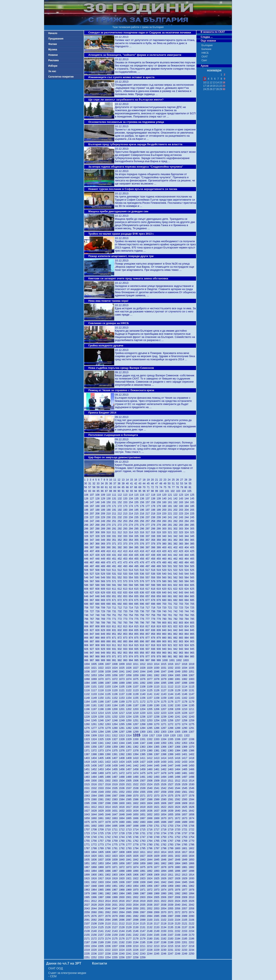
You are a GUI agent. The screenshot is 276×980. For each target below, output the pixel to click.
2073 (185, 912)
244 (187, 517)
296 (143, 529)
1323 (88, 739)
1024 (116, 668)
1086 (102, 683)
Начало (53, 33)
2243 (143, 954)
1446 (164, 766)
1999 (116, 897)
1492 (150, 777)
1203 (136, 709)
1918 (108, 878)
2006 (164, 897)
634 (132, 593)
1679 (116, 822)
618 (154, 589)
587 (93, 585)
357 (148, 540)
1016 (171, 664)
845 (192, 630)
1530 (192, 784)
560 (165, 578)
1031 (164, 668)
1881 (185, 867)
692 (120, 604)
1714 (136, 830)
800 (165, 623)
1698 (136, 826)
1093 (150, 683)
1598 (108, 803)
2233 (185, 950)
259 (159, 521)
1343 (116, 743)
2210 (136, 946)
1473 (129, 773)
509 (104, 570)
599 (159, 585)
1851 (88, 863)
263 (182, 521)
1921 (129, 878)
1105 (122, 687)
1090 (129, 683)
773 (126, 619)
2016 (122, 901)
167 (93, 506)
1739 (88, 837)
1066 (185, 675)
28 (186, 480)
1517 (102, 784)
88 (111, 491)
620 (165, 589)
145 (192, 499)
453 (126, 559)
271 (115, 525)
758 (154, 615)
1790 (108, 848)
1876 (150, 867)
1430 (164, 762)
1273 (178, 724)
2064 (122, 912)
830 (109, 630)
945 (192, 649)
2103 (171, 920)
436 (143, 555)
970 (109, 657)
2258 (136, 957)
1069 (94, 679)
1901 (102, 875)
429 (104, 555)
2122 (192, 924)
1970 (136, 890)
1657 (185, 815)
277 (148, 525)
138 (154, 499)
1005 (94, 664)
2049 (129, 909)
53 (182, 484)
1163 (192, 698)
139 (159, 499)
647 (93, 596)
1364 (150, 747)
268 (98, 525)
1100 (88, 687)
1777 (129, 845)
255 (137, 521)
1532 (94, 788)
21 (157, 480)
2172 (94, 939)
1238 (157, 717)
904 (187, 641)
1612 (94, 807)
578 (154, 581)
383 (182, 544)
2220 (94, 950)
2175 (116, 939)
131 (115, 499)
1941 (157, 882)
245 (192, 517)
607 (93, 589)
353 (126, 540)
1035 (192, 668)
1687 (171, 822)
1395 (143, 754)
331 (115, 536)
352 (120, 540)
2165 (157, 935)
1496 (178, 777)
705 (192, 604)
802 (176, 623)
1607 (171, 803)
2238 (108, 954)
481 (171, 563)
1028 (143, 668)
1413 (157, 758)
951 (115, 653)
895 (137, 641)
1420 (94, 762)
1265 (122, 724)
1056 (116, 675)
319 (159, 532)
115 (137, 495)
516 (143, 570)
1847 (171, 860)
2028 (94, 905)
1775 (116, 845)
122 (176, 495)
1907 (143, 875)
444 (187, 555)
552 (120, 578)
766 (87, 619)
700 (165, 604)
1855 (116, 863)
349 (104, 540)
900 (165, 641)
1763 (143, 841)
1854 (108, 863)
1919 (116, 878)
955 (137, 653)
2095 (116, 920)
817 (148, 626)
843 (182, 630)
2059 (88, 912)
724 (187, 608)
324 (187, 532)
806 (87, 626)
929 (104, 649)
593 (126, 585)
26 (178, 480)
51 (174, 484)
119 (159, 495)
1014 (157, 664)
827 (93, 630)
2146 (136, 931)
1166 (102, 702)
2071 (171, 912)
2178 (136, 939)
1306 (185, 732)
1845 (157, 860)
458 (154, 559)
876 (143, 638)
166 (87, 506)
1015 (164, 664)
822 (176, 626)
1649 (129, 815)
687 (93, 604)
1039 (108, 672)
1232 (116, 717)
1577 (185, 796)
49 (166, 484)
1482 (192, 773)
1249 (122, 720)
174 (132, 506)
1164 (88, 702)
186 (87, 510)
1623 (171, 807)
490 (109, 566)
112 (120, 495)
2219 (88, 950)
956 (143, 653)
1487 (116, 777)
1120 (116, 690)
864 (187, 634)
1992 (178, 893)
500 (165, 566)
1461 (157, 769)
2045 (102, 909)
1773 (102, 845)
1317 (153, 736)
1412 (150, 758)
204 (187, 510)
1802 (192, 848)
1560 (178, 792)
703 (182, 604)
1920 (122, 878)
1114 (185, 687)
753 (126, 615)
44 (145, 484)
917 (148, 645)
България (207, 45)
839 (159, 630)
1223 (164, 713)
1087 (108, 683)
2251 (88, 957)
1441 (129, 766)
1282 (129, 728)
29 (190, 480)
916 (143, 645)
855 (137, 634)
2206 (108, 946)
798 (154, 623)
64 (120, 487)
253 (126, 521)
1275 (192, 724)
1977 (185, 890)
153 (126, 502)
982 (176, 657)
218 (154, 514)
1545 (185, 788)
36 (111, 484)
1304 (171, 732)
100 (162, 491)
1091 (136, 683)
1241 (178, 717)
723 (182, 608)
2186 (192, 939)
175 (137, 506)
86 (103, 491)
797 (148, 623)
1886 (108, 871)
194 (132, 510)
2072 (178, 912)
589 (104, 585)
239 (159, 517)
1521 (129, 784)
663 (182, 596)
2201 (185, 942)
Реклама (53, 60)
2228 (150, 950)
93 (132, 491)
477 (148, 563)
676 (143, 600)
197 (148, 510)
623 (182, 589)
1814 (164, 852)
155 (137, 502)
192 (120, 510)
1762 (136, 841)
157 (148, 502)
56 (86, 487)
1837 (102, 860)
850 (109, 634)
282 (176, 525)
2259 (143, 957)
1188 (143, 705)
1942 (164, 882)
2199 (171, 942)
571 (115, 581)
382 (176, 544)
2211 (143, 946)
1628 (94, 811)
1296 (116, 732)
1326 (108, 739)
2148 (150, 931)
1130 (185, 690)
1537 (129, 788)
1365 (157, 747)
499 (159, 566)
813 (126, 626)
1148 (88, 698)
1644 (94, 815)
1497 (185, 777)
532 (120, 574)
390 (109, 547)
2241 (129, 954)
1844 (150, 860)
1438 (108, 766)
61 (107, 487)
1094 (157, 683)
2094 (108, 920)
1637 (157, 811)
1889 (129, 871)
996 (143, 660)
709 (104, 608)
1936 (122, 882)
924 (187, 645)
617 (148, 589)
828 (98, 630)
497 (148, 566)
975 (137, 657)
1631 (116, 811)
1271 (164, 724)
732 (120, 611)
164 (187, 502)
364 (187, 540)
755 (137, 615)
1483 (88, 777)
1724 (94, 833)
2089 (185, 916)
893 (126, 641)
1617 (129, 807)
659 (159, 596)
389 (104, 547)
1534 (108, 788)
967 (93, 657)
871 (115, 638)
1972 (150, 890)
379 (159, 544)
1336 (178, 739)
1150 (102, 698)
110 (109, 495)
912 (120, 645)
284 (187, 525)
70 (145, 487)
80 (186, 487)
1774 (108, 845)
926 (87, 649)
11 (115, 480)
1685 (157, 822)
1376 (122, 751)
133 (126, 499)
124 (187, 495)
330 (109, 536)
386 (87, 547)
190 (109, 510)
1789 (102, 848)
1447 (171, 766)
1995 (88, 897)
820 (165, 626)
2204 (94, 946)
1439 (116, 766)
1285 (150, 728)
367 (93, 544)
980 (165, 657)
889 (104, 641)
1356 (94, 747)
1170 (129, 702)
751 (115, 615)
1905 (129, 875)
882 (176, 638)
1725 (102, 833)
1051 (192, 672)
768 (98, 619)
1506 (136, 781)
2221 (102, 950)
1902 (108, 875)
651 (115, 596)
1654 (164, 815)
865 (192, 634)
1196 (88, 709)
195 (137, 510)
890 (109, 641)
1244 (88, 720)
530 (109, 574)
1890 (136, 871)
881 (171, 638)
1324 (94, 739)
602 (176, 585)
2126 (108, 927)
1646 (108, 815)
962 (176, 653)
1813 (157, 852)
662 (176, 596)
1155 (136, 698)
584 (187, 581)
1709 (102, 830)
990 (109, 660)
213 (126, 514)
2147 (143, 931)
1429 (157, 762)
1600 (122, 803)
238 (154, 517)
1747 (143, 837)
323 (182, 532)
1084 (88, 683)
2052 (150, 909)
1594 (192, 799)
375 (137, 544)
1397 (157, 754)
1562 (192, 792)
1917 (102, 878)
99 (157, 491)
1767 (171, 841)
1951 (116, 886)
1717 (157, 830)
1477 (157, 773)
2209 (129, 946)
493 (126, 566)
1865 (185, 863)
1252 (143, 720)
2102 (164, 920)
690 (109, 604)
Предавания (56, 39)
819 (159, 626)
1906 (136, 875)
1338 (192, 739)
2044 (94, 909)
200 (165, 510)
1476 (150, 773)
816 (143, 626)
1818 (192, 852)
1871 (116, 867)
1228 (88, 717)
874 (132, 638)
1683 (143, 822)
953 (126, 653)
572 (120, 581)
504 (187, 566)
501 (171, 566)
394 (132, 547)
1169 (122, 702)
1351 (171, 743)
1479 (171, 773)
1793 (129, 848)
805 (192, 623)
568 (98, 581)
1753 (185, 837)
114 (132, 495)
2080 (122, 916)
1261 (94, 724)
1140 (143, 694)
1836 (94, 860)
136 (143, 499)
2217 (185, 946)
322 (176, 532)
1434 (192, 762)
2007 (171, 897)
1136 (116, 694)
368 (98, 544)
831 (115, 630)
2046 (108, 909)
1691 (88, 826)
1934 (108, 882)
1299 (136, 732)
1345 (129, 743)
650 (109, 596)
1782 (164, 845)
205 (192, 510)
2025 (185, 901)
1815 (171, 852)
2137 (185, 927)
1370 (192, 747)
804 (187, 623)
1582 (108, 799)
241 (171, 517)
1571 (143, 796)
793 (126, 623)
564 (187, 578)
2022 (164, 901)
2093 (102, 920)
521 (171, 570)
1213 (94, 713)
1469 (102, 773)
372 (120, 544)
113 (126, 495)
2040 (178, 905)
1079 (164, 679)
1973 (157, 890)
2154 (192, 931)
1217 (122, 713)
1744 (122, 837)
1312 (116, 736)
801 (171, 623)
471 (115, 563)
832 (120, 630)
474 (132, 563)
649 (104, 596)
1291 (192, 728)
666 (87, 600)
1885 (102, 871)
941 (171, 649)
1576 (178, 796)
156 (143, 502)
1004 (88, 664)
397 (148, 547)
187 (93, 510)
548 (98, 578)
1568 (122, 796)
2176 (122, 939)
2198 (164, 942)
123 (182, 495)
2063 (116, 912)
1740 (94, 837)
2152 (178, 931)
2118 (164, 924)
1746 (136, 837)
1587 (143, 799)
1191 (164, 705)
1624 (178, 807)
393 (126, 547)
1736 (178, 833)
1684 (150, 822)
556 (143, 578)
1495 (171, 777)
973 (126, 657)
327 (93, 536)
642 (176, 593)
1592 (178, 799)
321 (171, 532)
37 (115, 484)
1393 (129, 754)
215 (137, 514)
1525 (157, 784)
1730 (136, 833)
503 (182, 566)
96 (145, 491)
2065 (129, 912)
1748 (150, 837)
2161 (129, 935)
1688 (178, 822)
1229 (94, 717)
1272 (171, 724)
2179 (143, 939)
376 (143, 544)
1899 (88, 875)
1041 (122, 672)
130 (109, 499)
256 (143, 521)
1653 (157, 815)
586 (87, 585)
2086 (164, 916)
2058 (192, 909)
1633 (129, 811)
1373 (102, 751)
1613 (102, 807)
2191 (116, 942)
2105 (185, 920)
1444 (150, 766)
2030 (108, 905)
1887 (116, 871)
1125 (150, 690)
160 (165, 502)
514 (132, 570)
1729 (129, 833)
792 (120, 623)
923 (182, 645)
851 (115, 634)
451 (115, 559)
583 (182, 581)
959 (159, 653)
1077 (150, 679)
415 (137, 551)
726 (87, 611)
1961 (185, 886)
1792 (122, 848)
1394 (136, 754)
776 (143, 619)
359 (159, 540)
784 (187, 619)
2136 (178, 927)
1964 (94, 890)
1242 (185, 717)
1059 (136, 675)
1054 (102, 675)
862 (176, 634)
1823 (116, 856)
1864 (178, 863)
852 (120, 634)
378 (154, 544)
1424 (122, 762)
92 (128, 491)
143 (182, 499)
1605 (157, 803)
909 (104, 645)
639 (159, 593)
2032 (122, 905)
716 (143, 608)
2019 (143, 901)
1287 (164, 728)
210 (109, 514)
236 (143, 517)
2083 (143, 916)
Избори (53, 66)
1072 (116, 679)
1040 (116, 672)
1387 (88, 754)
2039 (171, 905)
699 (159, 604)
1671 (171, 818)
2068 (150, 912)
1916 (94, 878)
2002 (136, 897)
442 (176, 555)
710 (109, 608)
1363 (143, 747)
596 (143, 585)
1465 (185, 769)
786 (87, 623)
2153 (185, 931)
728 (98, 611)
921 (171, 645)
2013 (102, 901)
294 (132, 529)
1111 (164, 687)
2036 (150, 905)
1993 (185, 893)
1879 (171, 867)
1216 (116, 713)
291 (115, 529)
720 (165, 608)
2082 (136, 916)
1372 (94, 751)
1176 (171, 702)
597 (148, 585)
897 (148, 641)
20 (153, 480)
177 (148, 506)
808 (98, 626)
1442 (136, 766)
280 (165, 525)
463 (182, 559)
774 (132, 619)
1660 (94, 818)
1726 (108, 833)
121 (171, 495)
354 (132, 540)
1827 (143, 856)
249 (104, 521)
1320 (174, 736)
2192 (122, 942)
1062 (157, 675)
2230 (164, 950)
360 (165, 540)
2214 (164, 946)
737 (148, 611)
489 (104, 566)
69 (141, 487)
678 (154, 600)
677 (148, 600)
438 (154, 555)
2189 (102, 942)
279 (159, 525)
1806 (108, 852)
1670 (164, 818)
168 (98, 506)
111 (115, 495)
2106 (192, 920)
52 (178, 484)
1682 (136, 822)
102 (173, 491)
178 (154, 506)
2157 (102, 935)
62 (111, 487)
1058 (129, 675)
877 (148, 638)
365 (192, 540)
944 (187, 649)
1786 (192, 845)
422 (176, 551)
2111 (116, 924)
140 (165, 499)
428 (98, 555)
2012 (94, 901)
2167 (171, 935)
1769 (185, 841)
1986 (136, 893)
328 (98, 536)
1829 (157, 856)
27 (182, 480)
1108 (143, 687)
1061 (150, 675)
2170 (192, 935)
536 (143, 574)
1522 (136, 784)
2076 (94, 916)
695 (137, 604)
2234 (192, 950)
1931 (88, 882)
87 (107, 491)
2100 (150, 920)
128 (98, 499)
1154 (129, 698)
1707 (88, 830)
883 (182, 638)
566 (87, 581)
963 (182, 653)
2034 (136, 905)
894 (132, 641)
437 (148, 555)
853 (126, 634)
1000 (166, 660)
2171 (88, 939)
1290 (185, 728)
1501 (102, 781)
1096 (171, 683)
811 (115, 626)
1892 (150, 871)
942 (176, 649)
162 (176, 502)
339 (159, 536)
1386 (192, 751)
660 (165, 596)
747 (93, 615)
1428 (150, 762)
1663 (116, 818)
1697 (129, 826)
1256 (171, 720)
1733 (157, 833)
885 (192, 638)
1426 (136, 762)
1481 (185, 773)
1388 (94, 754)
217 (148, 514)
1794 (136, 848)
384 (187, 544)
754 (132, 615)
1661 (102, 818)
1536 (122, 788)
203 (182, 510)
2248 (178, 954)
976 (143, 657)
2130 (136, 927)
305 (192, 529)
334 (132, 536)
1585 (129, 799)
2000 (122, 897)
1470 (108, 773)
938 (154, 649)
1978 (192, 890)
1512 (178, 781)
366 (87, 544)
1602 (136, 803)
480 (165, 563)
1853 (102, 863)
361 (171, 540)
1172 (143, 702)
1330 (136, 739)
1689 (185, 822)
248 (98, 521)
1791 (116, 848)
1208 (171, 709)
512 (120, 570)
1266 (129, 724)
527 (93, 574)
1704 (178, 826)
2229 (157, 950)
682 (176, 600)
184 (187, 506)
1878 (164, 867)
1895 (171, 871)
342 (176, 536)
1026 (129, 668)
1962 (192, 886)
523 (182, 570)
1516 (94, 784)
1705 (185, 826)
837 (148, 630)
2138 (192, 927)
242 (176, 517)
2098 (136, 920)
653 (126, 596)
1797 (157, 848)
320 (165, 532)
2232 (178, 950)
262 (176, 521)
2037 (157, 905)
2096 (122, 920)
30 (86, 484)
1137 (122, 694)
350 (109, 540)
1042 (129, 672)
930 (109, 649)
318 (154, 532)
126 (87, 499)
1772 (94, 845)
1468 (94, 773)
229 (104, 517)
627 (93, 593)
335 (137, 536)
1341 (102, 743)
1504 (122, 781)
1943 (171, 882)
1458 (136, 769)
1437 (102, 766)
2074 (192, 912)
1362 (136, 747)
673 (126, 600)
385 (192, 544)
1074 (129, 679)
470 (109, 563)
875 (137, 638)
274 (132, 525)
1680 (122, 822)
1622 (164, 807)
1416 (178, 758)
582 (176, 581)
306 (87, 532)
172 (120, 506)
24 (170, 480)
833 (126, 630)
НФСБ (205, 53)
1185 (122, 705)
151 (115, 502)
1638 (164, 811)
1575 (171, 796)
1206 (157, 709)
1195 (192, 705)
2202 (192, 942)
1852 (94, 863)
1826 (136, 856)
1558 (164, 792)
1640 (178, 811)
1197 (94, 709)
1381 (157, 751)
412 (120, 551)
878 (154, 638)
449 (104, 559)
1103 (108, 687)
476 (143, 563)
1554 (136, 792)
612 (120, 589)
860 (165, 634)
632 (120, 593)
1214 (102, 713)
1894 (164, 871)
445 (192, 555)
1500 (94, 781)
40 (128, 484)
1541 (157, 788)
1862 (164, 863)
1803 (88, 852)
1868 (94, 867)
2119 (171, 924)
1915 (88, 878)
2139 (88, 931)
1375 (116, 751)
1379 (143, 751)
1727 (116, 833)
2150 (164, 931)
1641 (185, 811)
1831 (171, 856)
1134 (102, 694)
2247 (171, 954)
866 (87, 638)
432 (120, 555)
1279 (108, 728)
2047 (116, 909)
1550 (108, 792)
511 (115, 570)
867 (93, 638)
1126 (157, 690)
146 (87, 502)
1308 (88, 736)
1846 (164, 860)
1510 (164, 781)
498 (154, 566)
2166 (164, 935)
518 (154, 570)
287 (93, 529)
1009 (122, 664)
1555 (143, 792)
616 (143, 589)
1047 (164, 672)
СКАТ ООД (56, 968)
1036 (88, 672)
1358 (108, 747)
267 (93, 525)
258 (154, 521)
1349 (157, 743)
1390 (108, 754)
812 (120, 626)
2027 (88, 905)
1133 (94, 694)
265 (192, 521)
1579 (88, 799)
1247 (108, 720)
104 (184, 491)
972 (120, 657)
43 (141, 484)
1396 (150, 754)
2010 (192, 897)
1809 (129, 852)
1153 (122, 698)
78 (178, 487)
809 (104, 626)
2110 (108, 924)
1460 (150, 769)
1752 (178, 837)
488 (98, 566)
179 (159, 506)
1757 (102, 841)
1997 (102, 897)
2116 (150, 924)
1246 (102, 720)
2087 (171, 916)
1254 (157, 720)
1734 (164, 833)
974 (132, 657)
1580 (94, 799)
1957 (157, 886)
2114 (136, 924)
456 (143, 559)
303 (182, 529)
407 (93, 551)
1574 (164, 796)
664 (187, 596)
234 (132, 517)
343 (182, 536)
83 (90, 491)
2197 (157, 942)
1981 (102, 893)
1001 (173, 660)
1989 (157, 893)
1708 (94, 830)
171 (115, 506)
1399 (171, 754)
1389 (102, 754)
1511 (171, 781)
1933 (102, 882)
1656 (178, 815)
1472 (122, 773)
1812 (150, 852)
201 (171, 510)
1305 (178, 732)
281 (171, 525)
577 (148, 581)
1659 (88, 818)
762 (176, 615)
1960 (178, 886)
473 (126, 563)
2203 (88, 946)
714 (132, 608)
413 (126, 551)
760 (165, 615)
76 (170, 487)
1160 (171, 698)
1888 (122, 871)
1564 (94, 796)
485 (192, 563)
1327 (116, 739)
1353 (185, 743)
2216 (178, 946)
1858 (136, 863)
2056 (178, 909)
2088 (178, 916)
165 (192, 502)
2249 (185, 954)
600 (165, 585)
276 (143, 525)
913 (126, 645)
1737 (185, 833)
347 (93, 540)
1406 (108, 758)
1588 (150, 799)
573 (126, 581)
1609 (185, 803)
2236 (94, 954)
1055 (108, 675)
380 (165, 544)
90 (120, 491)
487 (93, 566)
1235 (136, 717)
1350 (164, 743)
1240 (171, 717)
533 (126, 574)
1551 (116, 792)
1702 (164, 826)
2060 (94, 912)
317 (148, 532)
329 (104, 536)
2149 (157, 931)
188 (98, 510)
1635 (143, 811)
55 (190, 484)
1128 (171, 690)
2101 (157, 920)
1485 (102, 777)
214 (132, 514)
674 (132, 600)
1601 (129, 803)
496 (143, 566)
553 (126, 578)
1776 (122, 845)
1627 (88, 811)
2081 (129, 916)
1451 (88, 769)
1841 (129, 860)
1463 (171, 769)
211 (115, 514)
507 (93, 570)
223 (182, 514)
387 (93, 547)
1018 (185, 664)
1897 (185, 871)
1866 (192, 863)
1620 (150, 807)
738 (154, 611)
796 (143, 623)
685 (192, 600)
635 (137, 593)
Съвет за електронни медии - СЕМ (67, 975)
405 (192, 547)
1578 (192, 796)
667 (93, 600)
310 (109, 532)
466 (87, 563)
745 (192, 611)
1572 (150, 796)
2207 (116, 946)
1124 (143, 690)
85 (99, 491)
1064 (171, 675)
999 (159, 660)
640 (165, 593)
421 (171, 551)
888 (98, 641)
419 (159, 551)
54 (186, 484)
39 (124, 484)
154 (132, 502)
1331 (143, 739)
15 (132, 480)
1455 (116, 769)
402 (176, 547)
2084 (150, 916)
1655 (171, 815)
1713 (129, 830)
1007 (108, 664)
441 (171, 555)
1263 (108, 724)
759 (159, 615)
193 (126, 510)
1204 (143, 709)
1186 (129, 705)
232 (120, 517)
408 (98, 551)
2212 (150, 946)
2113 (129, 924)
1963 (88, 890)
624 (187, 589)
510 (109, 570)
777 (148, 619)
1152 (116, 698)
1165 (94, 702)
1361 (129, 747)
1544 (178, 788)
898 (154, 641)
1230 (102, 717)
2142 (108, 931)
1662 (108, 818)
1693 (102, 826)
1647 (116, 815)
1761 (129, 841)
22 (161, 480)
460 (165, 559)
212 (120, 514)
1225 (178, 713)
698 (154, 604)
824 (187, 626)
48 (161, 484)
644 (187, 593)
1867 (88, 867)
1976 (178, 890)
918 (154, 645)
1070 (102, 679)
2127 (116, 927)
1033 (178, 668)
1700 (150, 826)
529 (104, 574)
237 (148, 517)
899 (159, 641)
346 (87, 540)
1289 (178, 728)
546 (87, 578)
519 (159, 570)
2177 (129, 939)
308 (98, 532)
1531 (88, 788)
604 (187, 585)
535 (137, 574)
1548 (94, 792)
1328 (122, 739)
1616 (122, 807)
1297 (122, 732)
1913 (185, 875)
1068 (88, 679)
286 (87, 529)
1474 (136, 773)
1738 (192, 833)
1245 (94, 720)
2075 (88, 916)
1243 (192, 717)
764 (187, 615)
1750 (164, 837)
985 (192, 657)
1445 (157, 766)
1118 (102, 690)
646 (87, 596)
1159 (164, 698)
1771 (88, 845)
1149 (94, 698)
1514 (192, 781)
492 (120, 566)
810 (109, 626)
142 (176, 499)
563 (182, 578)
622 (176, 589)
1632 (122, 811)
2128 (122, 927)
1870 (108, 867)
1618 (136, 807)
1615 (116, 807)
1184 (116, 705)
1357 (102, 747)
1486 (108, 777)
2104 (178, 920)
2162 (136, 935)
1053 (94, 675)
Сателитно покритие (61, 77)
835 (137, 630)
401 (171, 547)
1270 (157, 724)
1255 (164, 720)
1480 (178, 773)
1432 (178, 762)
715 (137, 608)
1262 (102, 724)
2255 (116, 957)
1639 (171, 811)
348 (98, 540)
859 (159, 634)
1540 (150, 788)
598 (154, 585)
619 (159, 589)
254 (132, 521)
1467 (88, 773)
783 (182, 619)
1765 (157, 841)
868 (98, 638)
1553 (129, 792)
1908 (150, 875)
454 (132, 559)
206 (87, 514)
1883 (88, 871)
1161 (178, 698)
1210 (185, 709)
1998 (108, 897)
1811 (143, 852)
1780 (150, 845)
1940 (150, 882)
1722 (192, 830)
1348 (150, 743)
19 (149, 480)
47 (157, 484)
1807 (116, 852)
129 (104, 499)
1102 (102, 687)
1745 (129, 837)
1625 (185, 807)
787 (93, 623)
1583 (116, 799)
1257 (178, 720)
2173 (102, 939)
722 (176, 608)
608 (98, 589)
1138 (129, 694)
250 (109, 521)
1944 (178, 882)
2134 (164, 927)
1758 (108, 841)
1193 (178, 705)
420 (165, 551)
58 (95, 487)
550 (109, 578)
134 (132, 499)
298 (154, 529)
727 (93, 611)
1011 (136, 664)
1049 (178, 672)
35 (107, 484)
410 (109, 551)
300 (165, 529)
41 (132, 484)
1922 (136, 878)
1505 (129, 781)
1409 (129, 758)
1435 (88, 766)
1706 (192, 826)
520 (165, 570)
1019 (192, 664)
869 (104, 638)
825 (192, 626)
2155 (88, 935)
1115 (192, 687)
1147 (192, 694)
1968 (122, 890)
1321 (180, 736)
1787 (88, 848)
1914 (192, 875)
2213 (157, 946)
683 (182, 600)
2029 (102, 905)
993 (126, 660)
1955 (143, 886)
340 (165, 536)
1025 (122, 668)
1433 (185, 762)
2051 (143, 909)
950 (109, 653)
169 (104, 506)
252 (120, 521)
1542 (164, 788)
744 (187, 611)
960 (165, 653)
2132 (150, 927)
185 (192, 506)
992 (120, 660)
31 (90, 484)
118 (154, 495)
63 (115, 487)
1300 (143, 732)
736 (143, 611)
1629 (102, 811)
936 (143, 649)
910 (109, 645)
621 (171, 589)
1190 (157, 705)
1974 (164, 890)
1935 (116, 882)
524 (187, 570)
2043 (88, 909)
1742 (108, 837)
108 (98, 495)
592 (120, 585)
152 (120, 502)
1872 (122, 867)
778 (154, 619)
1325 (102, 739)
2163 (143, 935)
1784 (178, 845)
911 (115, 645)
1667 (143, 818)
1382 (164, 751)
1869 (102, 867)
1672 (178, 818)
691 (115, 604)
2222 (108, 950)
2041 (185, 905)
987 (93, 660)
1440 (122, 766)
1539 (143, 788)
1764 (150, 841)
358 (154, 540)
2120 (178, 924)
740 (165, 611)
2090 (192, 916)
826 (87, 630)
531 (115, 574)
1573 (157, 796)
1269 (150, 724)
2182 (164, 939)
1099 (192, 683)
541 (171, 574)
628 (98, 593)
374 (132, 544)
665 (192, 596)
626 (87, 593)
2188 (94, 942)
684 (187, 600)
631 (115, 593)
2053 (157, 909)
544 (187, 574)
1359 (116, 747)
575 (137, 581)
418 (154, 551)
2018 (136, 901)
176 (143, 506)
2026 (192, 901)
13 (124, 480)
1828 (150, 856)
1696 (122, 826)
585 (192, 581)
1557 (157, 792)
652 (120, 596)
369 (104, 544)
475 (137, 563)
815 (137, 626)
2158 (108, 935)
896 (143, 641)
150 (109, 502)
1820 (94, 856)
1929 (185, 878)
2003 (143, 897)
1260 (88, 724)
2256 (122, 957)
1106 (129, 687)
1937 (129, 882)
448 (98, 559)
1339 (88, 743)
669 (104, 600)
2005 (157, 897)
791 (115, 623)
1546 (192, 788)
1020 (88, 668)
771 (115, 619)
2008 (178, 897)
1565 (102, 796)
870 (109, 638)
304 (187, 529)
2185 (185, 939)
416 (143, 551)
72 (153, 487)
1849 (185, 860)
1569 (129, 796)
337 (148, 536)
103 (179, 491)
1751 (171, 837)
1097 (178, 683)
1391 (116, 754)
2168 (178, 935)
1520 (122, 784)
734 (132, 611)
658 (154, 596)
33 (99, 484)
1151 (108, 698)
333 (126, 536)
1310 (102, 736)
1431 (171, 762)
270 (109, 525)
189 (104, 510)
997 (148, 660)
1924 (150, 878)
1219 (136, 713)
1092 (143, 683)
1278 (102, 728)
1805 (102, 852)
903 (182, 641)
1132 (88, 694)
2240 (122, 954)
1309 (94, 736)
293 (126, 529)
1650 (136, 815)
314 (132, 532)
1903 (116, 875)
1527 (171, 784)
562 (176, 578)
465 (192, 559)
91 (124, 491)
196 (143, 510)
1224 (171, 713)
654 (132, 596)
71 (149, 487)
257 (148, 521)
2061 (102, 912)
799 (159, 623)
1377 (129, 751)
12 (120, 480)
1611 (88, 807)
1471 (116, 773)
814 (132, 626)
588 (98, 585)
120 (165, 495)
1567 (116, 796)
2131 (143, 927)
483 (182, 563)
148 (98, 502)
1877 (157, 867)
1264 (116, 724)
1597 (102, 803)
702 (176, 604)
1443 (143, 766)
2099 (143, 920)
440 (165, 555)
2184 (178, 939)
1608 (178, 803)
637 (148, 593)
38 (120, 484)
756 (143, 615)
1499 (88, 781)
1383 (171, 751)
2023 (171, 901)
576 (143, 581)
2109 (102, 924)
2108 (94, 924)
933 (126, 649)
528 (98, 574)
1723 (88, 833)
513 (126, 570)
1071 (108, 679)
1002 (180, 660)
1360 (122, 747)
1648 (122, 815)
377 (148, 544)
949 (104, 653)
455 (137, 559)
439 (159, 555)
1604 (150, 803)
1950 (108, 886)
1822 (108, 856)
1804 (94, 852)
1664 (122, 818)
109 (104, 495)
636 (143, 593)
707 (93, 608)
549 (104, 578)
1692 (94, 826)
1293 (94, 732)
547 (93, 578)
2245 (157, 954)
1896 (178, 871)
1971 (143, 890)
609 (104, 589)
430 (109, 555)
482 (176, 563)
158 (154, 502)
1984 (122, 893)
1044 (143, 672)
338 (154, 536)
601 (171, 585)
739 (159, 611)
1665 (129, 818)
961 (171, 653)
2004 (150, 897)
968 (98, 657)
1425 (129, 762)
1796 (150, 848)
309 (104, 532)
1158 (157, 698)
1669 (157, 818)
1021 (94, 668)
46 (153, 484)
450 (109, 559)
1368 (178, 747)
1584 (122, 799)
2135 (171, 927)
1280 (116, 728)
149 (104, 502)
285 (192, 525)
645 (192, 593)
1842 (136, 860)
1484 (94, 777)
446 (87, 559)
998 (154, 660)
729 (104, 611)
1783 (171, 845)
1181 (94, 705)
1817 (185, 852)
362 (176, 540)
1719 (171, 830)
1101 (94, 687)
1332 (150, 739)
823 (182, 626)
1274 (185, 724)
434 (132, 555)
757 (148, 615)
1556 (150, 792)
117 (148, 495)
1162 (185, 698)
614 (132, 589)
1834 (192, 856)
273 (126, 525)
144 (187, 499)
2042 (192, 905)
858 (154, 634)
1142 (157, 694)
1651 (143, 815)
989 (104, 660)
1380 (150, 751)
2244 (150, 954)
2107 (88, 924)
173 (126, 506)
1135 (108, 694)
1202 (129, 709)
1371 (88, 751)
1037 (94, 672)
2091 (88, 920)
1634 (136, 811)
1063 (164, 675)
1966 (108, 890)
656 (143, 596)
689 (104, 604)
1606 (164, 803)
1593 (185, 799)
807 (93, 626)
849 (104, 634)
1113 (178, 687)
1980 (94, 893)
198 (154, 510)
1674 (192, 818)
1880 (178, 867)
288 (98, 529)
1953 (129, 886)
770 (109, 619)
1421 (102, 762)
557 (148, 578)
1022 (102, 668)
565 (192, 578)
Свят (204, 60)
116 (143, 495)
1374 (108, 751)
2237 (102, 954)
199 (159, 510)
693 (126, 604)
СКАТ (205, 57)
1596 (94, 803)
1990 (164, 893)
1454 (108, 769)
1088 (116, 683)
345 (192, 536)
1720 (178, 830)
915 (137, 645)
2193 (129, 942)
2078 (108, 916)
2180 (150, 939)
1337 (185, 739)
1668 (150, 818)
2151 (171, 931)
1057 (122, 675)
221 (171, 514)
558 (154, 578)
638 (154, 593)
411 (115, 551)
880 (165, 638)
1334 (164, 739)
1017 (178, 664)
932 (120, 649)
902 (176, 641)
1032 (171, 668)
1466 (192, 769)
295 (137, 529)
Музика (53, 50)
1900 (94, 875)
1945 (185, 882)
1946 (192, 882)
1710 (108, 830)
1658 (192, 815)
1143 (164, 694)
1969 (129, 890)
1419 (88, 762)
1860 (150, 863)
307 (93, 532)
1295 (108, 732)
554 (132, 578)
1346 (136, 743)
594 (132, 585)
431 (115, 555)
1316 (146, 736)
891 (115, 641)
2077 (102, 916)
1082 (185, 679)
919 (159, 645)
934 (132, 649)
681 (171, 600)
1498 (192, 777)
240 (165, 517)
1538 (136, 788)
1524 (150, 784)
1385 (185, 751)
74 (161, 487)
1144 (171, 694)
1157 (150, 698)
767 (93, 619)
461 (171, 559)
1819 (88, 856)
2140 (94, 931)
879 (159, 638)
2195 (143, 942)
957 (148, 653)
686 (87, 604)
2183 (171, 939)
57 (90, 487)
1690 (192, 822)
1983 (116, 893)
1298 (129, 732)
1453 (102, 769)
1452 (94, 769)
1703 (171, 826)
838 (154, 630)
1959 (171, 886)
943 (182, 649)
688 (98, 604)
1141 (150, 694)
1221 (150, 713)
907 (93, 645)
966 (87, 657)
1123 (136, 690)
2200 (178, 942)
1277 (94, 728)
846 (87, 634)
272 (120, 525)
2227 (143, 950)
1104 (116, 687)
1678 (108, 822)
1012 (143, 664)
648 (98, 596)
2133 (157, 927)
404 (187, 547)
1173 (150, 702)
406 (87, 551)
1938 (136, 882)
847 (93, 634)
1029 (150, 668)
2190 (108, 942)
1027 (136, 668)
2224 (122, 950)
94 (136, 491)
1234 (129, 717)
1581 (102, 799)
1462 (164, 769)
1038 (102, 672)
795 (137, 623)
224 (187, 514)
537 (148, 574)
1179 (192, 702)
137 (148, 499)
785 (192, 619)
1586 (136, 799)
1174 (157, 702)
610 (109, 589)
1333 (157, 739)
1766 (164, 841)
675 (137, 600)
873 (126, 638)
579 (159, 581)
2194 (136, 942)
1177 (178, 702)
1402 (192, 754)
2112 (122, 924)
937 (148, 649)
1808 (122, 852)
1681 (129, 822)
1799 (171, 848)
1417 (185, 758)
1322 (187, 736)
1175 (164, 702)
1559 (171, 792)
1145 (178, 694)
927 (93, 649)
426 (87, 555)
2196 (150, 942)
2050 (136, 909)
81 (190, 487)
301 (171, 529)
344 (187, 536)
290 (109, 529)
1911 (171, 875)
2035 (143, 905)
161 (171, 502)
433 (126, 555)
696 (143, 604)
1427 (143, 762)
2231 (171, 950)
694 (132, 604)
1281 (122, 728)
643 (182, 593)
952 (120, 653)
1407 (116, 758)
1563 (88, 796)
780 (165, 619)
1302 (157, 732)
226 (87, 517)
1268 (143, 724)
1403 (88, 758)
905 (192, 641)
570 (109, 581)
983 (182, 657)
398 (154, 547)
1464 (178, 769)
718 (154, 608)
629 (104, 593)
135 (137, 499)
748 (98, 615)
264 (187, 521)
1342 (108, 743)
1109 (150, 687)
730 (109, 611)
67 (132, 487)
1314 (129, 736)
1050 (185, 672)
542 (176, 574)
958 (154, 653)
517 (148, 570)
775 (137, 619)
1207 (164, 709)
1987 (143, 893)
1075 (136, 679)
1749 (157, 837)
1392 (122, 754)
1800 (178, 848)
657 (148, 596)
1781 (157, 845)
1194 (185, 705)
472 (120, 563)
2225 (129, 950)
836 (143, 630)
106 (87, 495)
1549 (102, 792)
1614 (108, 807)
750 (109, 615)
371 (115, 544)
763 (182, 615)
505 (192, 566)
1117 (94, 690)
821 (171, 626)
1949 (102, 886)
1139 (136, 694)
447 (93, 559)
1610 (192, 803)
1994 (192, 893)
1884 (94, 871)
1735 (171, 833)
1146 (185, 694)
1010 (129, 664)
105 (190, 491)
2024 (178, 901)
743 (182, 611)
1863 (171, 863)
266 (87, 525)
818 (154, 626)
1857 (129, 863)
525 (192, 570)
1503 (116, 781)
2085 (157, 916)
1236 (143, 717)
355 (137, 540)
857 (148, 634)
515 (137, 570)
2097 (129, 920)
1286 (157, 728)
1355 (88, 747)
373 (126, 544)
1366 (164, 747)
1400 (178, 754)
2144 (122, 931)
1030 (157, 668)
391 (115, 547)
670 (109, 600)
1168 (116, 702)
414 (132, 551)
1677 (102, 822)
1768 (178, 841)
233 (126, 517)
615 (137, 589)
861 (171, 634)
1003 (186, 660)
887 (93, 641)
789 (104, 623)
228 (98, 517)
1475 (143, 773)
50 (170, 484)
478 (154, 563)
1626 (192, 807)
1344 (122, 743)
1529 (185, 784)
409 (104, 551)
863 (182, 634)
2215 (171, 946)
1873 (129, 867)
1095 (164, 683)
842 (176, 630)
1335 (171, 739)
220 (165, 514)
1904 (122, 875)
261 (171, 521)
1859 (143, 863)
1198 (102, 709)
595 (137, 585)
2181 (157, 939)
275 (137, 525)
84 (95, 491)
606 (87, 589)
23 (166, 480)
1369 (185, 747)
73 (157, 487)
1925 (157, 878)
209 (104, 514)
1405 (102, 758)
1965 (102, 890)
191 (115, 510)
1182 (102, 705)
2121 (185, 924)
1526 (164, 784)
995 (137, 660)
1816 (178, 852)
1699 (143, 826)
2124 (94, 927)
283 (182, 525)
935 (137, 649)
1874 (136, 867)
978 (154, 657)
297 (148, 529)
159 (159, 502)
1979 (88, 893)
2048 (122, 909)
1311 (108, 736)
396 (143, 547)
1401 (185, 754)
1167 (108, 702)
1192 (171, 705)
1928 (178, 878)
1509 (157, 781)
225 (192, 514)
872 (120, 638)
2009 (185, 897)
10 (111, 480)
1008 (116, 664)
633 (126, 593)
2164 (150, 935)
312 (120, 532)
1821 (102, 856)
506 (87, 570)
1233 (122, 717)
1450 (192, 766)
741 (171, 611)
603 (182, 585)
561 (171, 578)
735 (137, 611)
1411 (143, 758)
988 (98, 660)
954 (132, 653)
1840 (122, 860)
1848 (178, 860)
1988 (150, 893)
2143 (116, 931)
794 (132, 623)
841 (171, 630)
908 (98, 645)
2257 (129, 957)
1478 (164, 773)
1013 (150, 664)
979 (159, 657)
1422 (108, 762)
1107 (136, 687)
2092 (94, 920)
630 (109, 593)
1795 (143, 848)
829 (104, 630)
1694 (108, 826)
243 (182, 517)
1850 (192, 860)
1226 (185, 713)
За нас (52, 71)
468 (98, 563)
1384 (178, 751)
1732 (150, 833)
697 (148, 604)
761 (171, 615)
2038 (164, 905)
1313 (122, 736)
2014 (108, 901)
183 (182, 506)
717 (148, 608)
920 (165, 645)
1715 (143, 830)
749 (104, 615)
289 (104, 529)
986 (87, 660)
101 (168, 491)
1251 (136, 720)
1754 (192, 837)
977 (148, 657)
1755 (88, 841)
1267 (136, 724)
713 (126, 608)
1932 (94, 882)
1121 (122, 690)
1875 (143, 867)
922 (176, 645)
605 (192, 585)
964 (187, 653)
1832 (178, 856)
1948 (94, 886)
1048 (171, 672)
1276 (88, 728)
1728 (122, 833)
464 (187, 559)
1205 (150, 709)
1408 (122, 758)
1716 (150, 830)
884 (187, 638)
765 (192, 615)
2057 (185, 909)
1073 (122, 679)
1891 (143, 871)
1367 (171, 747)
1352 (178, 743)
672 (120, 600)
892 (120, 641)
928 (98, 649)
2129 (129, 927)
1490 (136, 777)
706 (87, 608)
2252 (94, 957)
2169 (185, 935)
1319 (166, 736)
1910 (164, 875)
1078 (157, 679)
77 (174, 487)
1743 (116, 837)
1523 (143, 784)
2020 (150, 901)
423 (182, 551)
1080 (171, 679)
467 (93, 563)
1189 (150, 705)
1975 (171, 890)
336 (143, 536)
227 (93, 517)
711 (115, 608)
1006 (102, 664)
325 (192, 532)
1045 (150, 672)
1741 (102, 837)
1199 (108, 709)
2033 (129, 905)
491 (115, 566)
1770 (192, 841)
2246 (164, 954)
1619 (143, 807)
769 (104, 619)
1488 (122, 777)
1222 (157, 713)
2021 (157, 901)
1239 (164, 717)
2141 (102, 931)
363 (182, 540)
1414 (164, 758)
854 (132, 634)
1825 (129, 856)
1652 (150, 815)
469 (104, 563)
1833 (185, 856)
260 (165, 521)
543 (182, 574)
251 (115, 521)
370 (109, 544)
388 (98, 547)
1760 (122, 841)
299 (159, 529)
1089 (122, 683)
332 (120, 536)
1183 (108, 705)
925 (192, 645)
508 (98, 570)
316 (143, 532)
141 (171, 499)
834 (132, 630)
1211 (192, 709)
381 (171, 544)
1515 (88, 784)
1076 (143, 679)
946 (87, 653)
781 (171, 619)
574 (132, 581)
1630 (108, 811)
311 (115, 532)
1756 (94, 841)
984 (187, 657)
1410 (136, 758)
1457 (129, 769)
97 (149, 491)
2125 (102, 927)
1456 (122, 769)
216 (143, 514)
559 (159, 578)
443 (182, 555)
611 (115, 589)
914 (132, 645)
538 (154, 574)
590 (109, 585)
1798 (164, 848)
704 (187, 604)
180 (165, 506)
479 (159, 563)
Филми (53, 44)
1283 (136, 728)
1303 (164, 732)
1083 (192, 679)
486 (87, 566)
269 (104, 525)
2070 (164, 912)
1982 (108, 893)
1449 (185, 766)
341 (171, 536)
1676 (94, 822)
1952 (122, 886)
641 (171, 593)
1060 (143, 675)
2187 (88, 942)
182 (176, 506)
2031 (116, 905)
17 (141, 480)
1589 (157, 799)
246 (87, 521)
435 (137, 555)
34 (103, 484)
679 (159, 600)
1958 (164, 886)
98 (153, 491)
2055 (171, 909)
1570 (136, 796)
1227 (192, 713)
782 (176, 619)
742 (176, 611)
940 (165, 649)
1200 (116, 709)
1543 (171, 788)
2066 (136, 912)
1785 (185, 845)
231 (115, 517)
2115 (143, 924)
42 (136, 484)
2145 (129, 931)
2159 (116, 935)
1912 (178, 875)
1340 (94, 743)
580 (165, 581)
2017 (129, 901)
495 (137, 566)
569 (104, 581)
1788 (94, 848)
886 (87, 641)
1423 (116, 762)
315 (137, 532)
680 (165, 600)
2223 (116, 950)
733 (126, 611)
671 (115, 600)
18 (145, 480)
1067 (192, 675)
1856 (122, 863)
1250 (129, 720)
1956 (150, 886)
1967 (116, 890)
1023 (108, 668)
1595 (88, 803)
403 (182, 547)
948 (98, 653)
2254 (108, 957)
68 (136, 487)
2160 (122, 935)
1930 (192, 878)
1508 (150, 781)
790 (109, 623)
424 (187, 551)
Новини (53, 55)
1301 (150, 732)
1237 (150, 717)
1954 (136, 886)
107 (93, 495)
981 (171, 657)
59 (99, 487)
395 (137, 547)
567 (93, 581)
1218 (129, 713)
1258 (185, 720)
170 (109, 506)
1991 (171, 893)
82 (86, 491)
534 (132, 574)
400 (165, 547)
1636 (150, 811)
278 (154, 525)
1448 (178, 766)
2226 (136, 950)
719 (159, 608)
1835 (88, 860)
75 (166, 487)
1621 (157, 807)
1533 (102, 788)
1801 (185, 848)
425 (192, 551)
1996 (94, 897)
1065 (178, 675)
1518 (108, 784)
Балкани (206, 49)
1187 (136, 705)
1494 (164, 777)
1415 (171, 758)
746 (87, 615)
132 (120, 499)
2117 (157, 924)
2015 (116, 901)
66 (128, 487)
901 (171, 641)
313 (126, 532)
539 (159, 574)
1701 (157, 826)
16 (136, 480)
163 (182, 502)
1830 (164, 856)
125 (192, 495)
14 (128, 480)
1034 (185, 668)
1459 (143, 769)
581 (171, 581)
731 (115, 611)
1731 (143, 833)
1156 (143, 698)
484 (187, 563)
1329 (129, 739)
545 (192, 574)
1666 (136, 818)
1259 (192, 720)
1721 (185, 830)
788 (98, 623)
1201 (122, 709)
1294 (102, 732)
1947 (88, 886)
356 (143, 540)
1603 (143, 803)
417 (148, 551)
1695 (116, 826)
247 (93, 521)
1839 (116, 860)
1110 (157, 687)
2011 (88, 901)
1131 (192, 690)
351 (115, 540)
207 (93, 514)
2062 (108, 912)
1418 (192, 758)
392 (120, 547)
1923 (143, 878)
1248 (116, 720)
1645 (102, 815)
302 (176, 529)
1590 (164, 799)
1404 (94, 758)
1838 (108, 860)
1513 (185, 781)
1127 (164, 690)
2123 (88, 927)
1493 (157, 777)
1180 (88, 705)
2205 (102, 946)
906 (87, 645)
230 (109, 517)
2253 (102, 957)
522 (176, 570)
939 (159, 649)
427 (93, 555)
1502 (108, 781)
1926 (164, 878)
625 (192, 589)
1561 (185, 792)
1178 (185, 702)
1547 (88, 792)
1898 (192, 871)
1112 (171, 687)
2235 (88, 954)
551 (115, 578)
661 (171, 596)
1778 (136, 845)
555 (137, 578)
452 (120, 559)
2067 (143, 912)
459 (159, 559)
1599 (116, 803)
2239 (116, 954)
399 (159, 547)
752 (120, 615)
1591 (171, 799)
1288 (171, 728)
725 (192, 608)
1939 (143, 882)
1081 (178, 679)
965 (192, 653)
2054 (164, 909)
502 (176, 566)
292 (120, 529)
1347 (143, 743)
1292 (88, 732)
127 (93, 499)
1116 (88, 690)
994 (132, 660)
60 (103, 487)
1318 (160, 736)
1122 (129, 690)
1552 (122, 792)
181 (171, 506)
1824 (122, 856)
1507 (143, 781)
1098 (185, 683)
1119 (108, 690)
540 (165, 574)
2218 (192, 946)
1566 (108, 796)
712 (120, 608)
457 (148, 559)
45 (149, 484)
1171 (136, 702)
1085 (94, 683)
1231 (108, 717)
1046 (157, 672)
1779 (143, 845)
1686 (164, 822)
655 (137, 596)
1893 (157, 871)
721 (171, 608)
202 (176, 510)
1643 (88, 815)
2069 (157, 912)
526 (87, 574)
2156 (94, 935)
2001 (129, 897)
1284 (143, 728)
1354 (192, 743)
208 (98, 514)
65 (124, 487)
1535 (116, 788)
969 (104, 657)
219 (159, 514)
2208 (122, 946)
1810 (136, 852)
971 (115, 657)
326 (87, 536)
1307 (192, 732)
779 (159, 619)
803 (182, 623)
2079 (116, 916)
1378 (136, 751)
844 (187, 630)
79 (182, 487)
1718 (164, 830)
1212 (88, 713)
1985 (129, 893)
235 (137, 517)
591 (115, 585)
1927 (171, 878)
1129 (178, 690)
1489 (129, 777)
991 (115, 660)
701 (171, 604)
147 (93, 502)
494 (132, 566)
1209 (178, 709)
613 (126, 589)
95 (141, 491)
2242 (136, 954)
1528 (178, 784)
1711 (116, 830)
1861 (157, 863)
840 (165, 630)
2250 (192, 954)
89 (115, 491)
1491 (143, 777)
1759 (116, 841)
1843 (143, 860)
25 (174, 480)
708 (98, 608)
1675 (88, 822)
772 (120, 619)
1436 (94, 766)
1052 (88, 675)
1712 (122, 830)
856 (143, 634)
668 (98, 600)
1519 (116, 784)
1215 (108, 713)
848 (98, 634)
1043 (136, 672)
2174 (108, 939)
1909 (157, 875)
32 (95, 484)
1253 (150, 720)
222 (176, 514)
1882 (192, 867)
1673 (185, 818)
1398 (164, 754)
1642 (192, 811)
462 (176, 559)
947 (93, 653)
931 (115, 649)
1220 (143, 713)
